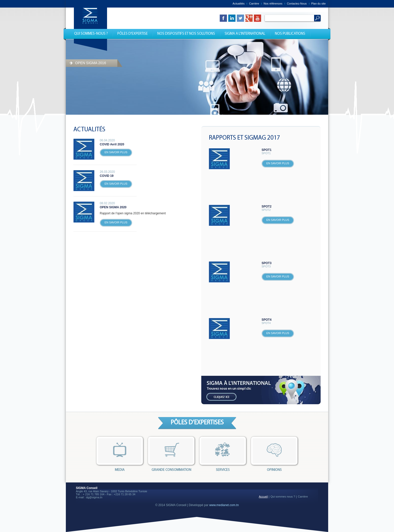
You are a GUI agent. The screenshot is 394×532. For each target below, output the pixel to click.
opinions (274, 454)
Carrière (254, 4)
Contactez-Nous (297, 4)
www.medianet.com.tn (224, 505)
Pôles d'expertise (133, 34)
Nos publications (290, 34)
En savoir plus (116, 152)
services (223, 454)
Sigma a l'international (245, 34)
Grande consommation (171, 454)
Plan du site (318, 4)
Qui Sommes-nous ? (91, 34)
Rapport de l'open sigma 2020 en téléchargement (133, 213)
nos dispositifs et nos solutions (186, 34)
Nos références (273, 4)
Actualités (239, 4)
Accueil (263, 497)
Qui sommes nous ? (283, 497)
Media (120, 454)
